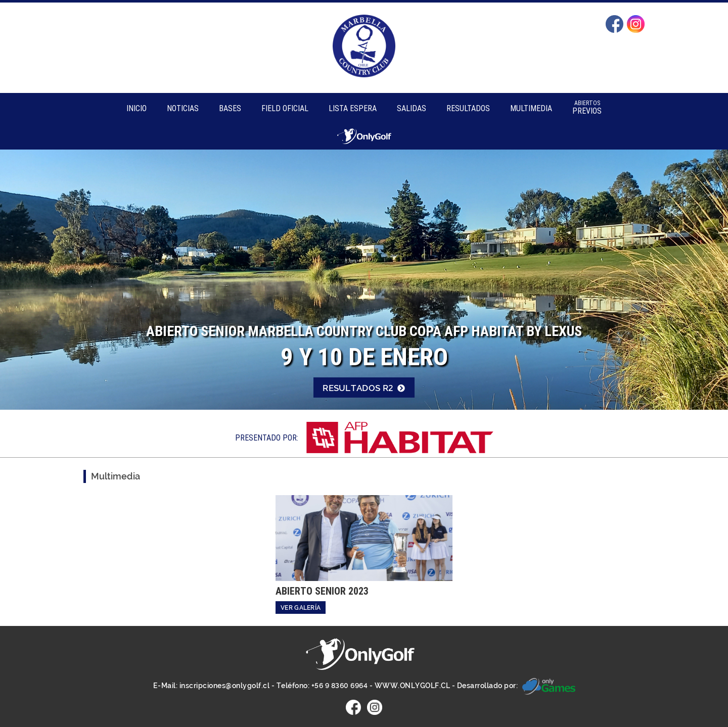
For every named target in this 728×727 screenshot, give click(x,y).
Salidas (412, 108)
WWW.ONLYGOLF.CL (413, 686)
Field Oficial (285, 108)
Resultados (468, 108)
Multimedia (531, 108)
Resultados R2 (364, 388)
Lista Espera (353, 108)
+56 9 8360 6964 (340, 686)
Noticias (183, 108)
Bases (230, 108)
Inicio (136, 108)
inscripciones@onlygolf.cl (225, 686)
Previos (587, 107)
